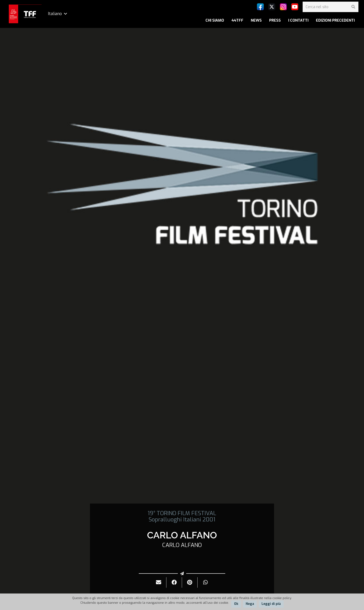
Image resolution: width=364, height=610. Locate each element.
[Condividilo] (174, 582)
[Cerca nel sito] (331, 7)
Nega (250, 604)
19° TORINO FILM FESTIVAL (182, 513)
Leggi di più (271, 604)
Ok (236, 604)
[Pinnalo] (190, 582)
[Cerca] (353, 7)
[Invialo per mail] (159, 582)
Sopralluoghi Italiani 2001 (182, 520)
